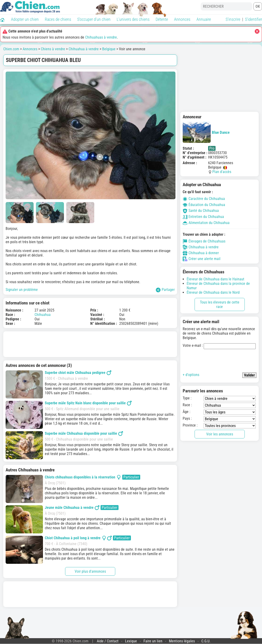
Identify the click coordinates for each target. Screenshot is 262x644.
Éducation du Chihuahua (204, 205)
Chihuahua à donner (201, 253)
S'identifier (253, 19)
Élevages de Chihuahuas (204, 241)
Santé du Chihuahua (201, 211)
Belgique (109, 49)
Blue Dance (206, 132)
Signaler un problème (22, 290)
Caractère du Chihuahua (204, 199)
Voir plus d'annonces (90, 571)
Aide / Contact (108, 641)
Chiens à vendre (53, 49)
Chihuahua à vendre (84, 49)
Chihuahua (43, 315)
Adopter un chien (25, 19)
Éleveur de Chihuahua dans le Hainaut (215, 279)
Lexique (131, 641)
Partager (165, 290)
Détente (162, 19)
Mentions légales (182, 641)
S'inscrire (233, 19)
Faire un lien (153, 641)
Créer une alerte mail (202, 259)
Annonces (182, 19)
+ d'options (191, 375)
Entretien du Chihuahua (203, 217)
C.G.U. (206, 641)
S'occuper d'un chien (94, 19)
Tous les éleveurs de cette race (220, 304)
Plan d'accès (222, 172)
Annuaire (204, 19)
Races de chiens (58, 19)
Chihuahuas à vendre (101, 37)
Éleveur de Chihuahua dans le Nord (213, 292)
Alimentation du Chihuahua (206, 223)
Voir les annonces (220, 434)
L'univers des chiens (133, 19)
